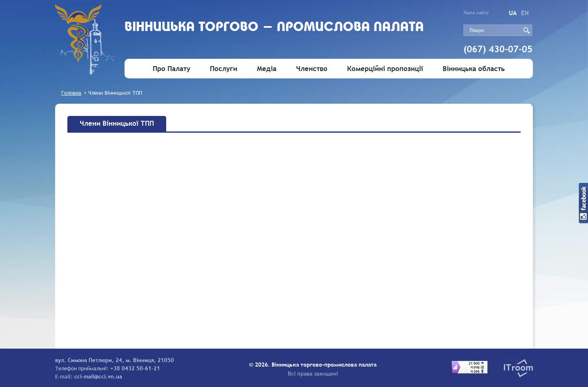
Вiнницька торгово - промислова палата (274, 28)
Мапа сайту (476, 13)
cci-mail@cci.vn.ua (98, 376)
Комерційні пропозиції (385, 69)
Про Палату (171, 69)
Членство (312, 69)
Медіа (267, 69)
